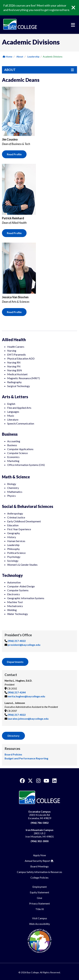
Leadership (33, 57)
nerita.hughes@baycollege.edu (26, 696)
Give (39, 898)
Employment (40, 887)
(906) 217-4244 (17, 692)
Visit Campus (40, 918)
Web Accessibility (39, 924)
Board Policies (13, 754)
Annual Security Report (38, 861)
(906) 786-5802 (40, 823)
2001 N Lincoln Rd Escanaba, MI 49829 (40, 815)
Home (7, 57)
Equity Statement (39, 892)
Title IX (40, 909)
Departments (15, 662)
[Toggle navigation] (73, 25)
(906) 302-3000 (40, 841)
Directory (14, 736)
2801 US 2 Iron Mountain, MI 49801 (40, 833)
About (20, 57)
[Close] (76, 8)
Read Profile (14, 154)
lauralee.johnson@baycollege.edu (28, 719)
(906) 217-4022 (17, 641)
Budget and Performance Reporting (26, 758)
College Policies (39, 877)
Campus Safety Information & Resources (39, 872)
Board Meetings (39, 866)
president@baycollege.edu (24, 645)
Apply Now (39, 855)
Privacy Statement (39, 903)
